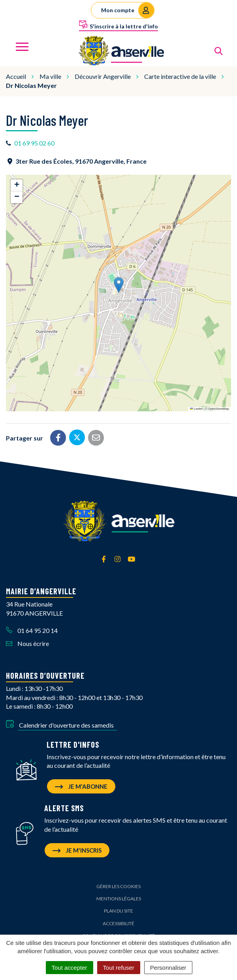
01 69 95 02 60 (34, 143)
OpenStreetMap (219, 409)
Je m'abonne (81, 786)
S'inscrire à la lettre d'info (118, 25)
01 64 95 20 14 (32, 630)
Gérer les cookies (118, 886)
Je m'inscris (77, 850)
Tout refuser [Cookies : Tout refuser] (119, 968)
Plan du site (118, 911)
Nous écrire (27, 643)
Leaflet (196, 409)
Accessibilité (118, 923)
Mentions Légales (119, 899)
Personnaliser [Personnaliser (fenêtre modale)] (168, 968)
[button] (119, 285)
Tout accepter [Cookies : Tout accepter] (70, 968)
